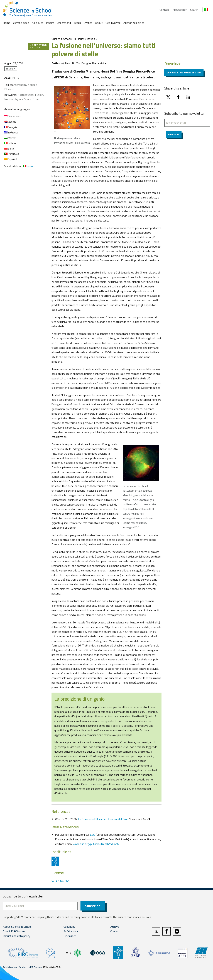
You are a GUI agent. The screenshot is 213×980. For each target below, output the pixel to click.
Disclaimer (70, 936)
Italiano (10, 143)
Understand (64, 23)
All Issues (38, 23)
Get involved (113, 23)
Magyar (10, 138)
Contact (164, 10)
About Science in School (17, 927)
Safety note (71, 931)
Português (12, 154)
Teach (77, 23)
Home (7, 23)
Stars (36, 99)
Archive (115, 927)
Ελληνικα (11, 132)
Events (88, 23)
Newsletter (180, 10)
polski (9, 149)
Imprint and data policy (17, 936)
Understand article (38, 46)
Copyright (69, 927)
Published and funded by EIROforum (22, 967)
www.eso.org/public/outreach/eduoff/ (96, 844)
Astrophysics (26, 95)
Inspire (50, 23)
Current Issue (21, 23)
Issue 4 (91, 39)
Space (28, 99)
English (10, 122)
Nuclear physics (14, 99)
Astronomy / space (25, 85)
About (99, 23)
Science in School (61, 39)
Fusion (39, 95)
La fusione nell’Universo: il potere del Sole (103, 819)
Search (194, 10)
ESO (93, 835)
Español (10, 159)
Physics (9, 89)
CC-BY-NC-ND (60, 880)
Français (11, 127)
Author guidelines (134, 23)
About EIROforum (14, 931)
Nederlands (13, 116)
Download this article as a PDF (184, 72)
